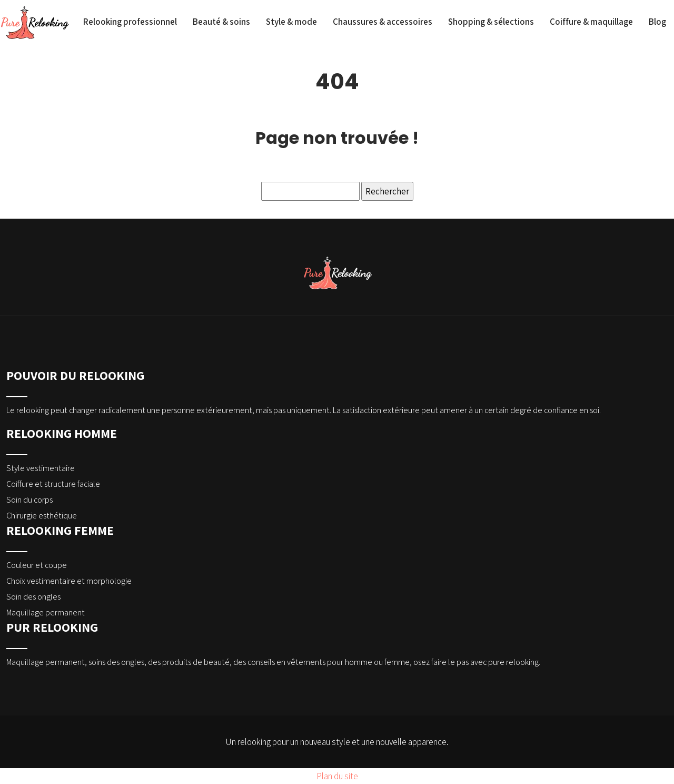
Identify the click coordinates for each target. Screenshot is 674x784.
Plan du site (337, 776)
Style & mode (291, 22)
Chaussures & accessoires (383, 22)
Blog (657, 22)
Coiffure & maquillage (591, 22)
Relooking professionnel (130, 22)
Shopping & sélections (491, 22)
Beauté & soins (221, 22)
